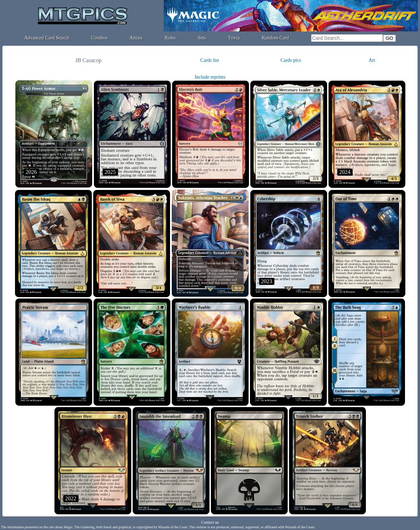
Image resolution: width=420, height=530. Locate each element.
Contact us (210, 522)
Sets (202, 38)
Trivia (234, 38)
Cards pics (291, 60)
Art (372, 60)
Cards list (210, 60)
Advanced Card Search (47, 38)
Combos (99, 38)
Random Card (275, 38)
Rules (170, 38)
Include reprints (210, 77)
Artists (136, 38)
